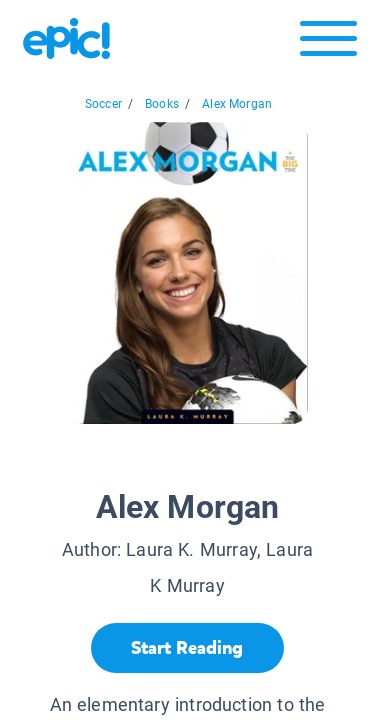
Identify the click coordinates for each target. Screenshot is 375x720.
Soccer (103, 104)
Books (162, 104)
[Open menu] (328, 43)
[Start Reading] (187, 648)
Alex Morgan (237, 104)
